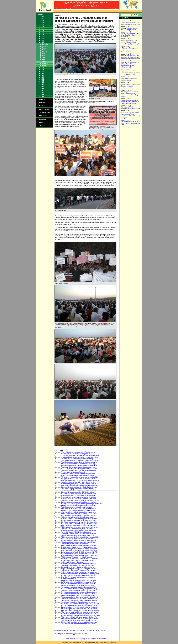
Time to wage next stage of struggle (73, 472)
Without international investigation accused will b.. (78, 585)
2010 (42, 71)
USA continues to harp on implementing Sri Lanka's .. (79, 497)
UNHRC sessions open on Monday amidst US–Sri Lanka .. (81, 615)
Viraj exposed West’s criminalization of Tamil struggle (130, 108)
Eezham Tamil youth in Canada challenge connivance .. (80, 549)
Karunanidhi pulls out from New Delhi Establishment (79, 487)
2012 (42, 67)
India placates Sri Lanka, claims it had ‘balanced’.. (78, 554)
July (43, 54)
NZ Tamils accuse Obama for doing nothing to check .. (80, 524)
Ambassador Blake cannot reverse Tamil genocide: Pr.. (80, 465)
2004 (42, 83)
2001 (42, 89)
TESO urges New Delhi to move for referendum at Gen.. (80, 527)
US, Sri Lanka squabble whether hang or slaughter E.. (80, 605)
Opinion (42, 103)
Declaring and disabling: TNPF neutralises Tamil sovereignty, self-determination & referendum (131, 57)
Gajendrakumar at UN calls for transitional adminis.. (79, 495)
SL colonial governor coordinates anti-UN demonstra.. (79, 609)
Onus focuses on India (69, 579)
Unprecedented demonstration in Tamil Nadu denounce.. (80, 480)
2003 (42, 85)
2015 (42, 38)
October (44, 48)
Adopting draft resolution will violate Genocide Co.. (78, 482)
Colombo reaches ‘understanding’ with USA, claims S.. (80, 519)
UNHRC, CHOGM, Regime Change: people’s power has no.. (82, 504)
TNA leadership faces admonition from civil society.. (79, 624)
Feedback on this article (97, 630)
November (45, 46)
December (45, 44)
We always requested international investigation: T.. (79, 587)
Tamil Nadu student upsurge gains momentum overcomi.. (81, 500)
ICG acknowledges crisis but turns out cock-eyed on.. (79, 555)
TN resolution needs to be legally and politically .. (78, 459)
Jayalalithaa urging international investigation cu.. (78, 489)
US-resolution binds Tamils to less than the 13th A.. (79, 594)
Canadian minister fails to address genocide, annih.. (79, 530)
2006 (42, 79)
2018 (42, 32)
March (44, 62)
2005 (42, 81)
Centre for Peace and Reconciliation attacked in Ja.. (79, 564)
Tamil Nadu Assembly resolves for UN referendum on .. (80, 462)
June (43, 56)
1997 (42, 97)
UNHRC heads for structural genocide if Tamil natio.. (79, 520)
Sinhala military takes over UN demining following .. (79, 464)
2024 (42, 21)
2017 (42, 34)
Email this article (62, 630)
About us (42, 126)
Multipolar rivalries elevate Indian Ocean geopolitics (129, 29)
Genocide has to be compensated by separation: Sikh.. (80, 457)
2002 (42, 87)
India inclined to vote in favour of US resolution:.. (78, 567)
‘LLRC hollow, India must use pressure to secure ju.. (79, 572)
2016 (42, 36)
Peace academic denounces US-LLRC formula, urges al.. (81, 610)
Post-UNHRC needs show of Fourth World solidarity (79, 545)
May (43, 58)
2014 (42, 40)
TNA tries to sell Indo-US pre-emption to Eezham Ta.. (79, 617)
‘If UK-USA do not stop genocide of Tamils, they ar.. (79, 452)
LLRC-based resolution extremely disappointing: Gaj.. (79, 589)
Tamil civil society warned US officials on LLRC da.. (79, 570)
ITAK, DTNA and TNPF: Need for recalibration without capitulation (130, 35)
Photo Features (44, 109)
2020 (42, 29)
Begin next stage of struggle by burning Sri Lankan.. (79, 569)
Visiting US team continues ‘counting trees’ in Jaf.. (78, 535)
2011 (42, 69)
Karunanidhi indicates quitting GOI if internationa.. (78, 492)
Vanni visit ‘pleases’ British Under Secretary (76, 532)
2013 (42, 42)
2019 (42, 30)
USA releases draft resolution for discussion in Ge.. (79, 515)
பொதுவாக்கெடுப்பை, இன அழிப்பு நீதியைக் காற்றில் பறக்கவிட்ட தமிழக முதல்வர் (130, 42)
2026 (42, 17)
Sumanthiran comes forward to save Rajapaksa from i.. (80, 619)
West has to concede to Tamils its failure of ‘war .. (78, 602)
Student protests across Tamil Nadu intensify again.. (79, 509)
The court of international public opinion (75, 544)
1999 (42, 93)
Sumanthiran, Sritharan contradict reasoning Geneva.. (80, 600)
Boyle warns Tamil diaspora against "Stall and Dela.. (79, 580)
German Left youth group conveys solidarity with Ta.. (79, 484)
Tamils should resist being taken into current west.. (78, 467)
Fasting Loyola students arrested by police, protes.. (79, 510)
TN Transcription (45, 113)
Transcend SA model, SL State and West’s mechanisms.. (81, 455)
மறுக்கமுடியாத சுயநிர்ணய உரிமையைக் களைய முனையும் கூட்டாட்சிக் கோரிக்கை (131, 73)
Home (41, 123)
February (45, 64)
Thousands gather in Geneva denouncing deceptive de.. (80, 597)
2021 (42, 27)
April (43, 60)
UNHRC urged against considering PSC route (77, 454)
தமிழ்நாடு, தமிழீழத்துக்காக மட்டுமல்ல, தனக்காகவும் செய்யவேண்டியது (129, 50)
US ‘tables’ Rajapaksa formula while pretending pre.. (79, 614)
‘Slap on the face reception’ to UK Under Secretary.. (79, 534)
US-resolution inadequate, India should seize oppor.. (79, 592)
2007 (42, 77)
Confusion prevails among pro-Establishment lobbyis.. (80, 485)
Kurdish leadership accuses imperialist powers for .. (79, 502)
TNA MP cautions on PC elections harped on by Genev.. (80, 460)
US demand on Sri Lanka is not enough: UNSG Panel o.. (81, 604)
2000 (42, 91)
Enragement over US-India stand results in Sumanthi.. (80, 607)
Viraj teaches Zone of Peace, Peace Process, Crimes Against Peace (130, 123)
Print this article (79, 630)
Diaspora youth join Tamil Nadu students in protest (78, 479)
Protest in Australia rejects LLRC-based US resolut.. (79, 505)
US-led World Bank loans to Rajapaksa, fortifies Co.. (79, 560)
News (41, 14)
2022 (42, 25)
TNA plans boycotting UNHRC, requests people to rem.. (80, 612)
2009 (42, 73)
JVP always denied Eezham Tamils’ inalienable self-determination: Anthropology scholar (129, 94)
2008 (42, 75)
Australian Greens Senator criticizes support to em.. (79, 474)
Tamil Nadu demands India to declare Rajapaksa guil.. (80, 599)
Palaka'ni (42, 106)
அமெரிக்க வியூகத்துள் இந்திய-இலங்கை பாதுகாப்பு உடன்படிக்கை (130, 86)
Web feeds (43, 116)
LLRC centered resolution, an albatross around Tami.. (79, 550)
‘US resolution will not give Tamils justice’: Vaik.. (77, 517)
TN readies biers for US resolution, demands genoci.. (79, 490)
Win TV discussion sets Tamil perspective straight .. (79, 584)
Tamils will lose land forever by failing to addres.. (78, 529)
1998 (42, 95)
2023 (42, 23)
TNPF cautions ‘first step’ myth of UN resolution (77, 557)
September (45, 50)
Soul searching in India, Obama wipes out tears (77, 539)
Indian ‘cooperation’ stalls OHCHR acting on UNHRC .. (80, 552)
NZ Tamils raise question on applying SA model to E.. (79, 522)
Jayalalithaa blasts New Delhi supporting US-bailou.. (79, 565)
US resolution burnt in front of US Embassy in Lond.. (79, 494)
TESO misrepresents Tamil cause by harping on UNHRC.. (81, 537)
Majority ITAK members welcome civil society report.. (79, 622)
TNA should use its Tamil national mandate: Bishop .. (79, 620)
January (44, 65)
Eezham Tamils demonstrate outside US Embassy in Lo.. (81, 574)
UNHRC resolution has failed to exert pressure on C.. (79, 540)
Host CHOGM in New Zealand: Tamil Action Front (78, 525)
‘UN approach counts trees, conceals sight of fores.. (79, 542)
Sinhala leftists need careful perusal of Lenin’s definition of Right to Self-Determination (130, 102)
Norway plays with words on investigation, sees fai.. (79, 547)
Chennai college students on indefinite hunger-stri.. (79, 512)
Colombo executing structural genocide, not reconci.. (79, 499)
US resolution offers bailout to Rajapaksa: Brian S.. (79, 575)
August (44, 52)
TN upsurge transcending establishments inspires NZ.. (80, 477)
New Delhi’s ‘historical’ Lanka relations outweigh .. (78, 577)
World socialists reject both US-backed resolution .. (79, 595)
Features (42, 99)
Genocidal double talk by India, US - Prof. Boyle (77, 475)
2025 (42, 19)
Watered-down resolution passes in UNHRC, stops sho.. (80, 559)
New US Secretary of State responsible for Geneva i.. (79, 469)
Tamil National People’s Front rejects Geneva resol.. (79, 470)
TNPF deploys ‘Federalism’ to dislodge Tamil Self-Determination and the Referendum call (130, 65)
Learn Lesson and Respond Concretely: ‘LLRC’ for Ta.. (80, 514)
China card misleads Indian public (73, 562)
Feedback (43, 119)
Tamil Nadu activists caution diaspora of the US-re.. (79, 590)
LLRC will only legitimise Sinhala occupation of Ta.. (79, 582)
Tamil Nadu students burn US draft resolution (77, 507)
